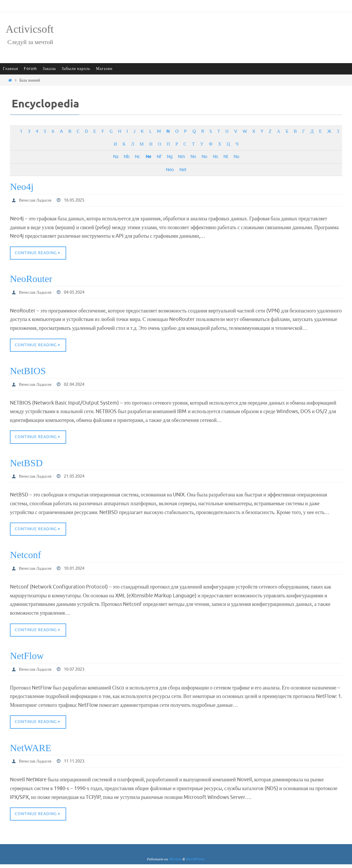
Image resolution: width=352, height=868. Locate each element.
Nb (126, 157)
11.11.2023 (79, 764)
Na (116, 157)
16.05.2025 (79, 200)
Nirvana (175, 863)
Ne (148, 157)
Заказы (49, 69)
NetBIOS (28, 372)
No (204, 157)
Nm (181, 157)
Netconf (26, 557)
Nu (236, 157)
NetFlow (27, 658)
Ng (170, 157)
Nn (193, 157)
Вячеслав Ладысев (37, 200)
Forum (30, 69)
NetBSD (26, 464)
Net (183, 170)
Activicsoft (30, 29)
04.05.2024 (79, 293)
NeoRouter (31, 279)
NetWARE (31, 751)
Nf (159, 157)
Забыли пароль (76, 69)
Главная (11, 69)
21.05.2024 (79, 478)
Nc (137, 157)
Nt (226, 157)
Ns (215, 157)
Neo (170, 170)
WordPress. (195, 863)
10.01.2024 (79, 570)
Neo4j (22, 187)
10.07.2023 (79, 672)
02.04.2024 (79, 385)
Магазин (104, 69)
